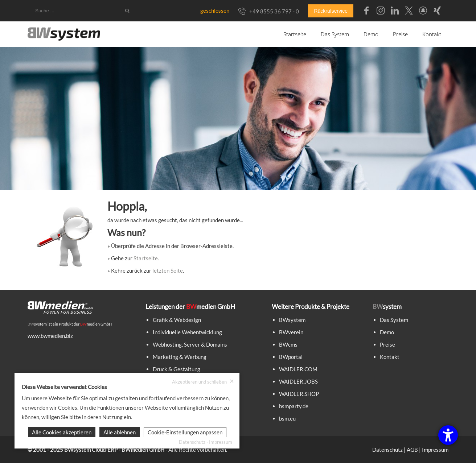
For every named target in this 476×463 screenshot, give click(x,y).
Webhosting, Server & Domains (190, 344)
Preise (400, 34)
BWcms (288, 344)
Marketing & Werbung (180, 357)
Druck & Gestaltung (177, 369)
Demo (371, 34)
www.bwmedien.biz (50, 336)
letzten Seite (168, 270)
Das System (335, 34)
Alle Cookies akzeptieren (62, 432)
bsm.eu (287, 418)
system (37, 324)
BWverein (291, 332)
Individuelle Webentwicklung (187, 332)
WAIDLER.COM (298, 369)
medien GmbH (96, 324)
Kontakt (432, 34)
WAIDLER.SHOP (299, 394)
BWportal (291, 357)
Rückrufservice (331, 11)
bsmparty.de (294, 406)
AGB (412, 450)
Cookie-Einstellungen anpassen (185, 432)
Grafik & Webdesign (177, 320)
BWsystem (292, 320)
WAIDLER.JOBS (298, 381)
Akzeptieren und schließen (203, 382)
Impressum (435, 450)
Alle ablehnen (120, 432)
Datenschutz (387, 450)
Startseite (295, 34)
